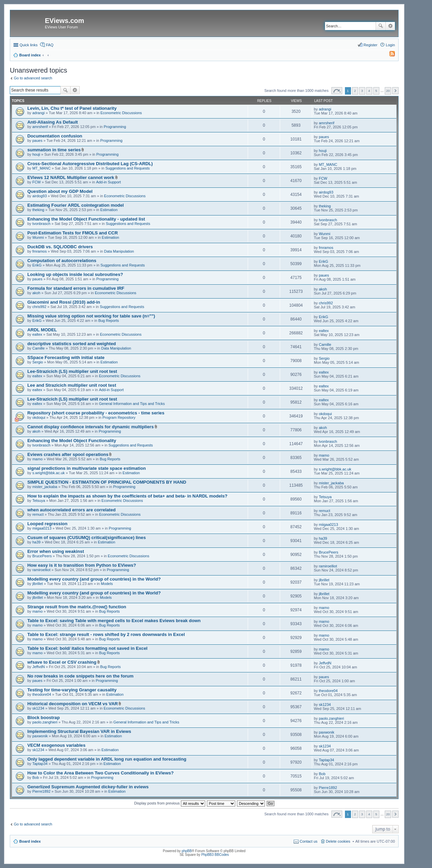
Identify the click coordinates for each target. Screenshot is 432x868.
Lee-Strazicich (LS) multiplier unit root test (72, 371)
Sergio (38, 362)
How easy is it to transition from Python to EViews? (82, 565)
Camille (39, 348)
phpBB (187, 851)
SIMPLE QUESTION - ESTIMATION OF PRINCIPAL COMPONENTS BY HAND (107, 482)
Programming (115, 127)
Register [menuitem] (370, 45)
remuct (38, 514)
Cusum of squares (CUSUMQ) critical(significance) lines (87, 538)
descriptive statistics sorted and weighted (72, 344)
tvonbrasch (42, 224)
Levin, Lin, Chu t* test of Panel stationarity (72, 108)
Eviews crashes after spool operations (68, 454)
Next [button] (395, 91)
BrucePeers (42, 556)
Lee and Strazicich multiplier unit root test (72, 385)
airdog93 (40, 196)
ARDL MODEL (42, 330)
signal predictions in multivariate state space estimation (87, 468)
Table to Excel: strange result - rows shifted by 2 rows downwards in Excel (106, 634)
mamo (38, 459)
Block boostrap (44, 718)
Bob (36, 777)
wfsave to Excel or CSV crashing (62, 662)
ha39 (36, 542)
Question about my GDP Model (60, 191)
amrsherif (40, 127)
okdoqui (39, 417)
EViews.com (64, 21)
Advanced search (390, 26)
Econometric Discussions (121, 113)
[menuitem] (389, 55)
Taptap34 (40, 764)
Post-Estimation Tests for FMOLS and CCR (73, 233)
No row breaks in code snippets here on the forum (80, 676)
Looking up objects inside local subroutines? (75, 274)
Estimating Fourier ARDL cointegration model (76, 205)
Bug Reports (109, 321)
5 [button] (376, 91)
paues (37, 141)
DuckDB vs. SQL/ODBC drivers (60, 247)
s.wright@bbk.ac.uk (49, 473)
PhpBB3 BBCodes (215, 855)
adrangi (39, 113)
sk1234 (38, 708)
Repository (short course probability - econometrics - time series (96, 413)
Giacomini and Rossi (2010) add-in (64, 302)
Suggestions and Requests (127, 168)
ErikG (37, 265)
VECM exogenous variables (56, 745)
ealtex (37, 334)
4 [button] (369, 91)
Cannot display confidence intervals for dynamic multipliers (90, 427)
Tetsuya (39, 501)
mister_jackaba (45, 487)
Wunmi (38, 237)
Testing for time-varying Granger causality (72, 690)
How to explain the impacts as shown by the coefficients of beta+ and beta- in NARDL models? (127, 496)
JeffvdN (39, 667)
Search (381, 26)
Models (107, 584)
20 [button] (388, 91)
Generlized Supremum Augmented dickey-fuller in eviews (88, 787)
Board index (30, 841)
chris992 (39, 307)
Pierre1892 (42, 791)
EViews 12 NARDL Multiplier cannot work (71, 177)
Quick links (29, 45)
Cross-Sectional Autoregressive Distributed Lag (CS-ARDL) (90, 164)
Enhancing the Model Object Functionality (72, 441)
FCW (37, 182)
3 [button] (362, 91)
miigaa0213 (42, 528)
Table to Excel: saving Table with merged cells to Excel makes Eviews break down (114, 621)
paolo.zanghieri (45, 722)
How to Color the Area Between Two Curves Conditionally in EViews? (101, 773)
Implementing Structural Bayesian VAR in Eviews (79, 731)
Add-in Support (109, 182)
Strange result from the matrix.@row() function (77, 607)
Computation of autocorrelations (62, 261)
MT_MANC (42, 168)
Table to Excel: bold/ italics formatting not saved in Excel (87, 648)
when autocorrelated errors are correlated (72, 510)
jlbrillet (38, 584)
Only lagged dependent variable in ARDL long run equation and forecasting (107, 759)
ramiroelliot (42, 570)
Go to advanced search (33, 78)
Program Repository (119, 417)
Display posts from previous (169, 803)
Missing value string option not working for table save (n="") (91, 316)
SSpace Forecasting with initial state (66, 358)
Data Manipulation (119, 251)
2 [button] (355, 91)
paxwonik (40, 736)
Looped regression (47, 524)
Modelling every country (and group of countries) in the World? (94, 579)
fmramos (40, 251)
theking (38, 210)
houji (36, 154)
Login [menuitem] (390, 45)
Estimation (109, 210)
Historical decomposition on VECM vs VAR (73, 704)
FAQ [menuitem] (50, 45)
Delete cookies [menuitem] (338, 841)
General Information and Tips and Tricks (132, 404)
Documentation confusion (55, 136)
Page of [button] (337, 91)
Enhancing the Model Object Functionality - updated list (86, 219)
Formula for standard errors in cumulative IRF (76, 288)
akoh (36, 293)
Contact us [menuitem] (309, 841)
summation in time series (54, 150)
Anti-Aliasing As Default (53, 122)
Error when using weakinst (56, 551)
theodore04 (42, 694)
